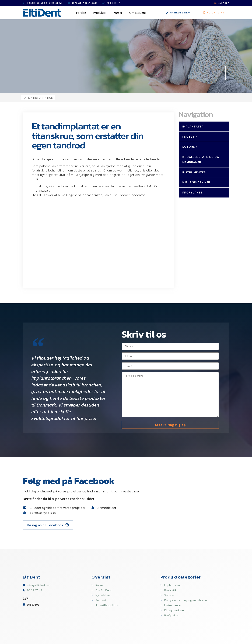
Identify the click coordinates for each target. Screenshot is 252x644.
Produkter (100, 13)
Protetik (190, 137)
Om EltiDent (138, 13)
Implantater (193, 126)
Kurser (118, 13)
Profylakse (192, 192)
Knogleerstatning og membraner (201, 160)
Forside (81, 13)
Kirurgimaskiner (196, 182)
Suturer (190, 147)
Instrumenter (194, 172)
